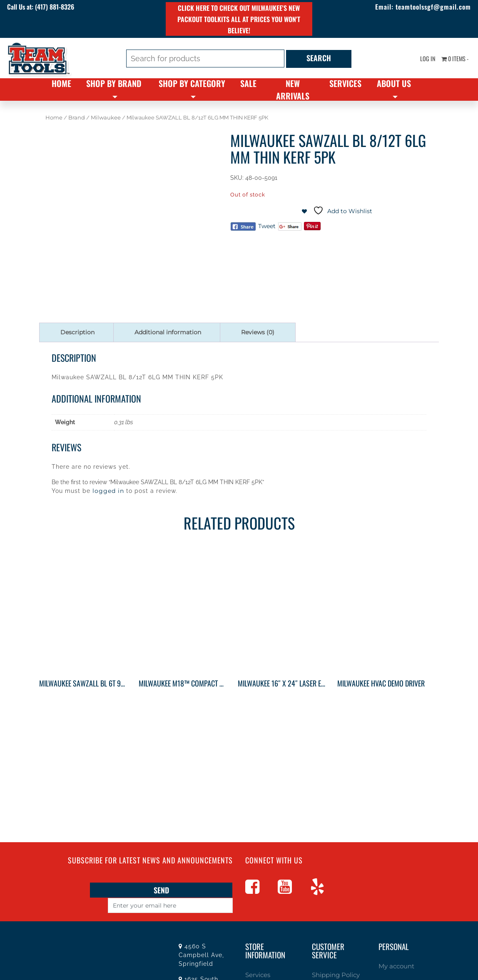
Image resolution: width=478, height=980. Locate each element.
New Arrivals (293, 90)
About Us (394, 83)
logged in (108, 491)
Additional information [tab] (168, 332)
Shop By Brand (114, 83)
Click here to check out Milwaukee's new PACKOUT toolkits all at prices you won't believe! (239, 19)
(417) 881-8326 (69, 7)
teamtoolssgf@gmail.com (422, 7)
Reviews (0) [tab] (258, 332)
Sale (248, 83)
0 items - (452, 60)
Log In (422, 60)
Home (61, 83)
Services (345, 83)
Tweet (267, 226)
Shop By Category (192, 83)
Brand (77, 118)
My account (394, 965)
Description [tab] (77, 332)
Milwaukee (106, 118)
